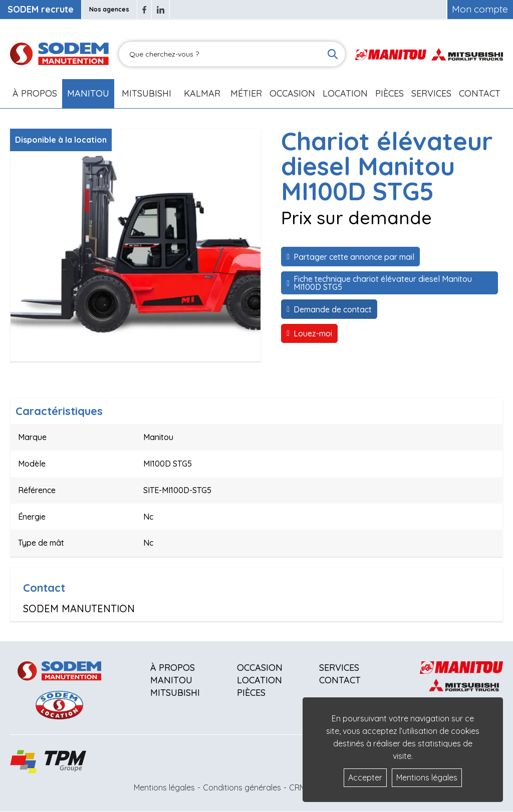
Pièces (251, 693)
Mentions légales (164, 787)
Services (339, 668)
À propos (173, 668)
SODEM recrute (41, 9)
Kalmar (202, 93)
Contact (480, 93)
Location (345, 93)
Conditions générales (242, 787)
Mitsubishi (147, 93)
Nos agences (109, 9)
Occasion (292, 93)
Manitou (88, 93)
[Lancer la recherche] (333, 54)
